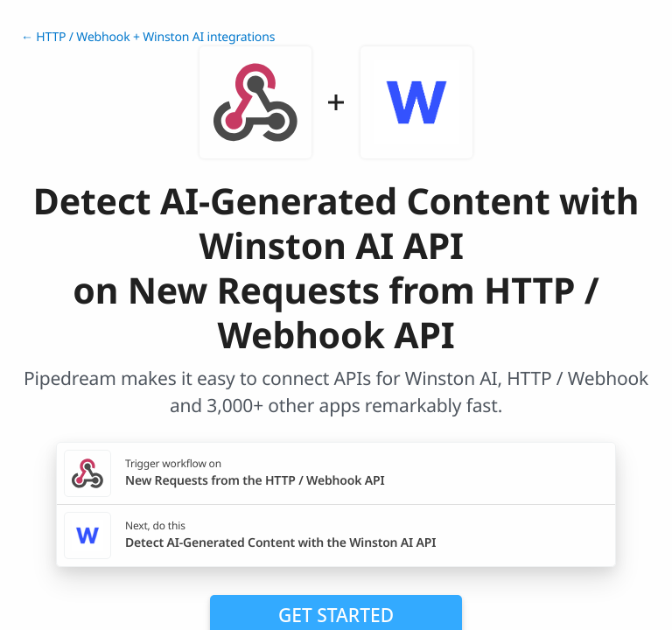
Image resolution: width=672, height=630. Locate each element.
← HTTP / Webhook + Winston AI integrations (148, 37)
